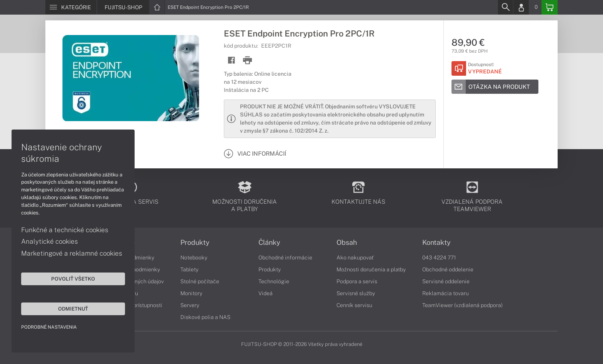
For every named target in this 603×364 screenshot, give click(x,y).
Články (269, 243)
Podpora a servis (357, 281)
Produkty (195, 243)
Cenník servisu (354, 305)
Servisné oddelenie (446, 281)
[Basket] (550, 7)
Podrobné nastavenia (49, 327)
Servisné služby (356, 293)
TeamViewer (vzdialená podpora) (462, 305)
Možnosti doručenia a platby (371, 269)
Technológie (274, 281)
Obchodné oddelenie (448, 269)
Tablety (189, 269)
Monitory (191, 293)
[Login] (521, 7)
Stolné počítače (200, 281)
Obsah (347, 243)
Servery (190, 305)
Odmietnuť (73, 309)
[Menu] (71, 7)
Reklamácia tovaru (446, 293)
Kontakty (436, 243)
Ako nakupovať (355, 258)
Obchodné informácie (285, 258)
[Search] (505, 7)
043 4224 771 (439, 258)
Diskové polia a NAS (205, 317)
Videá (266, 293)
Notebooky (194, 258)
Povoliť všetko (73, 279)
